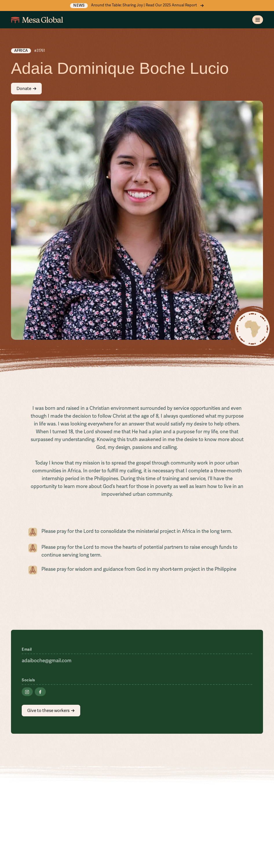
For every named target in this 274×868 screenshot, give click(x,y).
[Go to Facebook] (40, 692)
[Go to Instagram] (27, 692)
